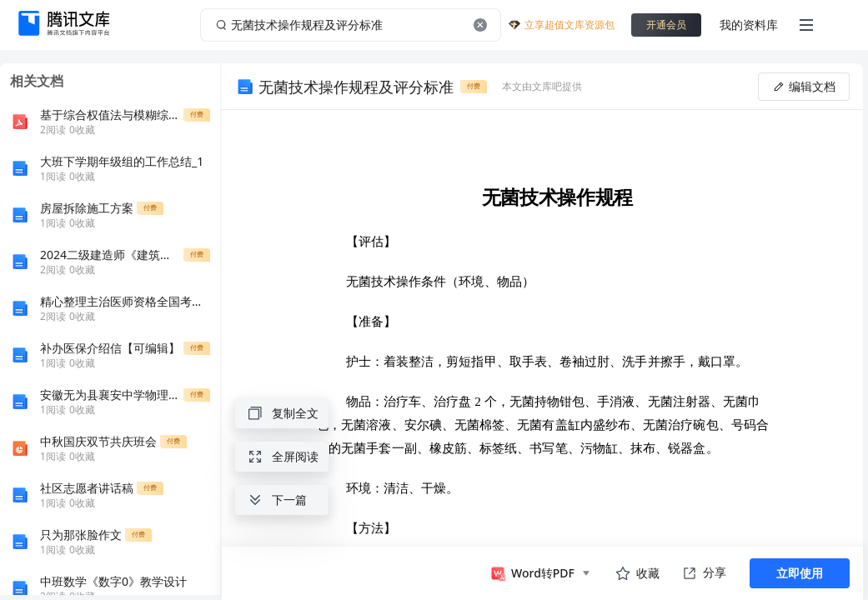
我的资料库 (749, 25)
